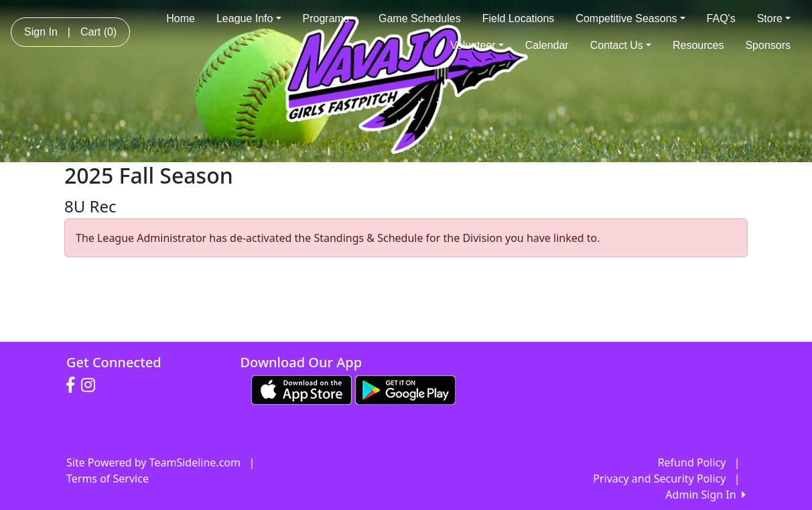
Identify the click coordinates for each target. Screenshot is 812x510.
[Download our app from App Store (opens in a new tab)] (301, 389)
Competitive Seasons (630, 18)
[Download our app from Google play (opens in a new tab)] (405, 389)
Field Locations (519, 18)
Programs (330, 18)
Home (181, 18)
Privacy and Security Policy (659, 479)
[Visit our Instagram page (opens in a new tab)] (91, 385)
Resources (698, 45)
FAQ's (721, 18)
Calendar (547, 45)
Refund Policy (692, 462)
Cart (98, 32)
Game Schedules (420, 18)
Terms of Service (108, 479)
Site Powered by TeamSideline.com (153, 462)
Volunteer (477, 45)
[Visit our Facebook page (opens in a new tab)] (74, 385)
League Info (249, 18)
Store (774, 18)
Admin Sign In (705, 495)
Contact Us (621, 45)
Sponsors (768, 45)
